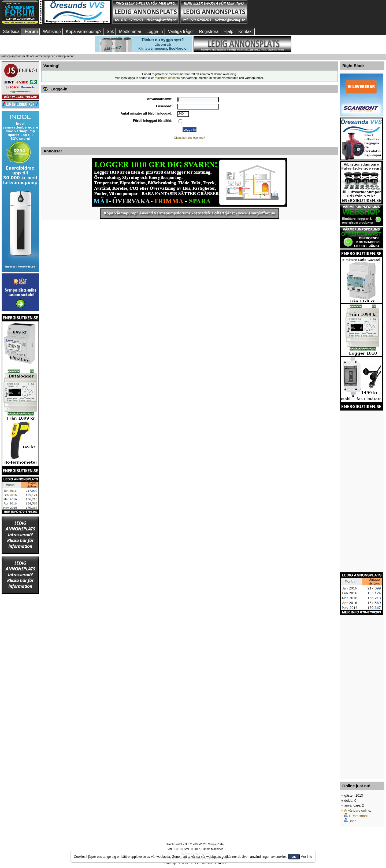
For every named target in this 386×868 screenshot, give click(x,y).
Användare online (357, 811)
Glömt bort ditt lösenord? (190, 138)
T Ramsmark (358, 816)
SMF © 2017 (192, 849)
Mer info (306, 857)
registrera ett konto (167, 78)
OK (294, 857)
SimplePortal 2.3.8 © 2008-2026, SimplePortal (195, 844)
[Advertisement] (282, 12)
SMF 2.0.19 (174, 849)
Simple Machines (212, 849)
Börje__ (354, 821)
